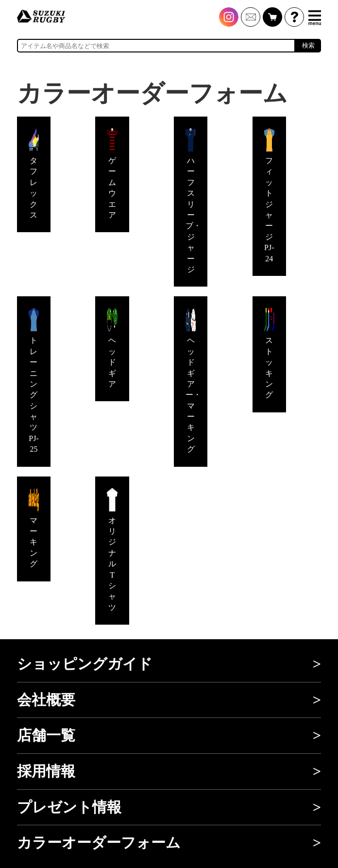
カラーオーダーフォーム (99, 843)
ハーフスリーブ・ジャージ (193, 201)
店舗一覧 (46, 735)
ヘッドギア (112, 348)
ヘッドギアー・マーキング (193, 381)
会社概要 (46, 700)
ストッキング (269, 353)
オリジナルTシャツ (112, 550)
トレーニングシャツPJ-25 (34, 381)
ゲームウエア (112, 174)
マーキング (34, 528)
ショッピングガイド (85, 664)
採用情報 (46, 771)
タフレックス (34, 174)
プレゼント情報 (69, 807)
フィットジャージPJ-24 (269, 196)
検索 (308, 45)
